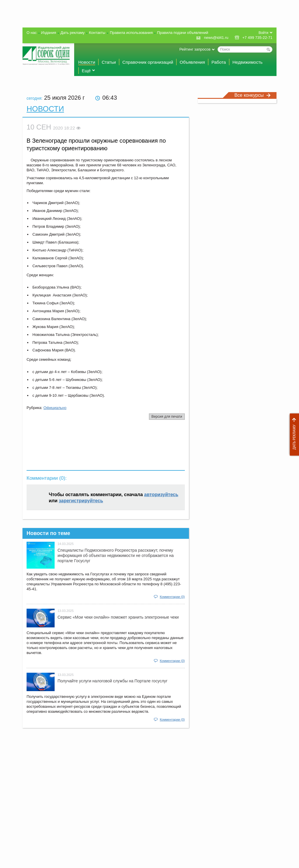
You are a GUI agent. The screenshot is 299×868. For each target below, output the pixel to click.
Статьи (109, 62)
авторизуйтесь (161, 495)
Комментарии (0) (172, 597)
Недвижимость (247, 62)
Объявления (192, 62)
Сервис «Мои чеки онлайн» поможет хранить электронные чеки (118, 617)
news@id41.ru (216, 38)
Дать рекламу (293, 435)
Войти (263, 33)
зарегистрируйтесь (81, 501)
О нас (32, 33)
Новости (87, 62)
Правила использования (131, 33)
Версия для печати (167, 417)
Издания (49, 33)
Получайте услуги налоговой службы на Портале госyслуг (113, 681)
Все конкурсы (253, 95)
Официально (55, 408)
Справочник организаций (148, 62)
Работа (219, 62)
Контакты (97, 33)
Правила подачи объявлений (183, 33)
